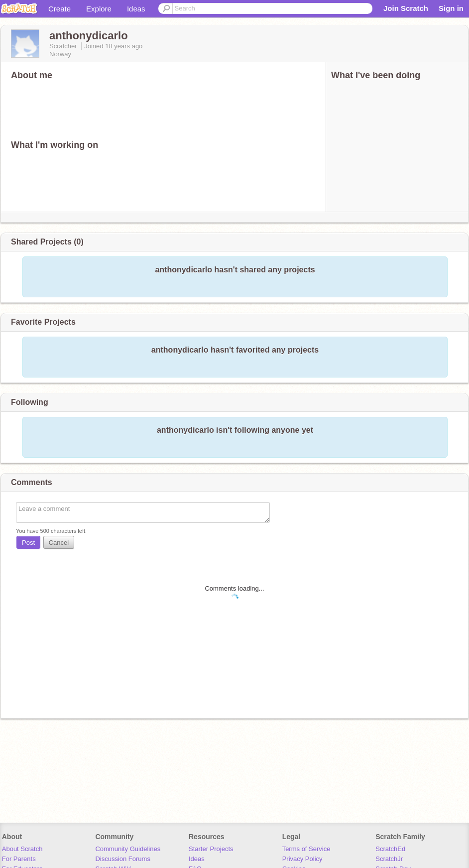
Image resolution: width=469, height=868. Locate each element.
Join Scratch (406, 8)
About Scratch (22, 849)
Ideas (136, 9)
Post (28, 543)
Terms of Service (306, 849)
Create (59, 9)
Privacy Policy (302, 859)
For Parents (19, 859)
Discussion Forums (123, 859)
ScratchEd (390, 849)
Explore (99, 9)
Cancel (59, 543)
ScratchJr (389, 859)
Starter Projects (211, 849)
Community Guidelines (128, 849)
